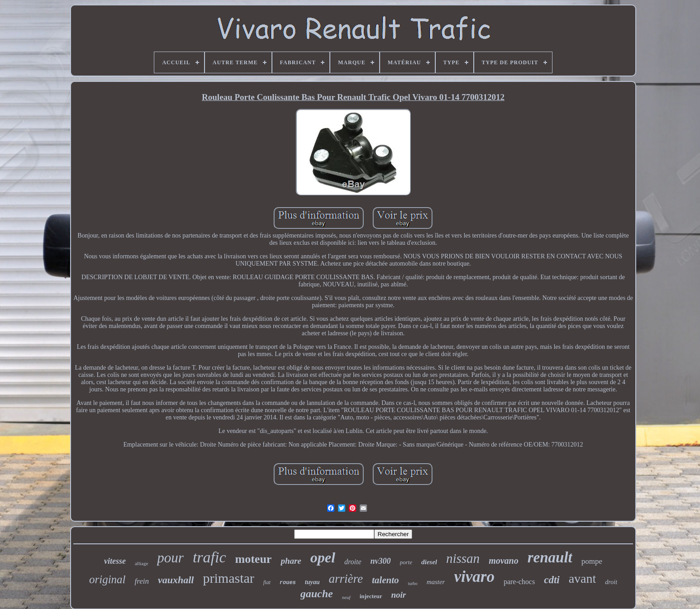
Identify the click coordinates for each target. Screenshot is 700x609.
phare (291, 561)
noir (399, 595)
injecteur (371, 596)
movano (504, 561)
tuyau (312, 582)
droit (611, 582)
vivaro (474, 577)
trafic (210, 557)
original (107, 579)
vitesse (115, 561)
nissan (463, 558)
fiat (267, 582)
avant (583, 578)
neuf (346, 597)
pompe (592, 561)
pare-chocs (519, 582)
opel (323, 557)
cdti (552, 580)
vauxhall (176, 580)
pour (170, 558)
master (436, 582)
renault (550, 557)
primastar (228, 578)
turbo (413, 583)
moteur (254, 559)
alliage (141, 563)
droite (353, 562)
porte (406, 562)
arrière (346, 579)
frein (142, 581)
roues (288, 583)
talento (386, 580)
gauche (317, 594)
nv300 (381, 561)
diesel (429, 562)
